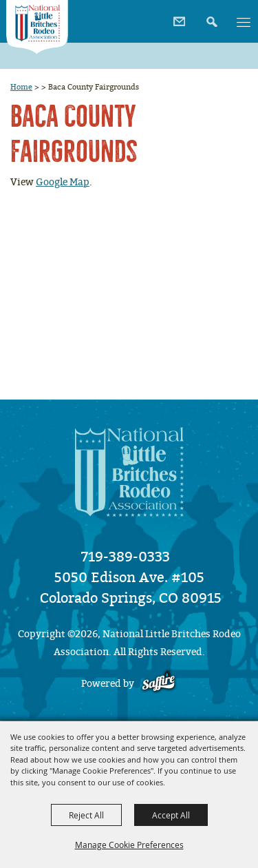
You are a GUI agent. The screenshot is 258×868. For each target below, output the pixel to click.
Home (21, 87)
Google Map (63, 182)
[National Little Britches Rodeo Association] (37, 27)
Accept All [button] (171, 815)
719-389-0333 (126, 557)
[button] (210, 17)
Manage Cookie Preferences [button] (129, 845)
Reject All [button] (86, 815)
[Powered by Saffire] (159, 684)
